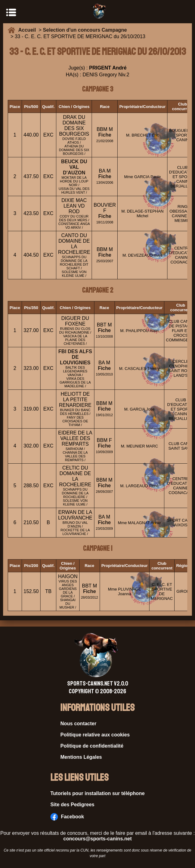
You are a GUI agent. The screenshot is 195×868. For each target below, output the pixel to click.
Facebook (67, 817)
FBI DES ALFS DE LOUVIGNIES (75, 357)
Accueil (28, 30)
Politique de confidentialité (92, 746)
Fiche (105, 135)
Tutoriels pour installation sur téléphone (98, 793)
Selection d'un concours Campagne (85, 30)
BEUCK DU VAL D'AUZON (74, 167)
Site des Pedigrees (72, 805)
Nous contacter (78, 724)
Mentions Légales (81, 757)
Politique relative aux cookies (95, 735)
